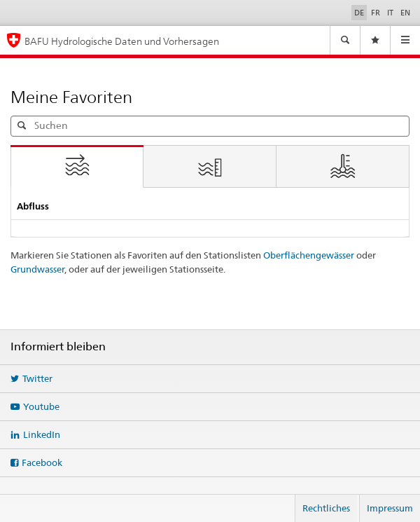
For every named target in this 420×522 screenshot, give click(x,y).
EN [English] (405, 13)
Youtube (41, 406)
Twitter (37, 378)
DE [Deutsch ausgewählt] (359, 13)
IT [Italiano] (390, 13)
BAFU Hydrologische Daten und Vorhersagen (122, 41)
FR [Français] (376, 13)
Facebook (42, 462)
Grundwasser (37, 269)
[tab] (77, 167)
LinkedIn (42, 434)
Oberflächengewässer (309, 255)
